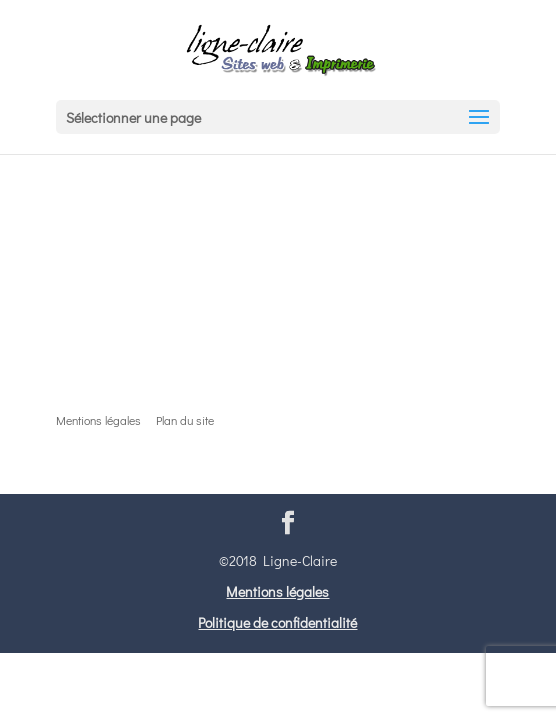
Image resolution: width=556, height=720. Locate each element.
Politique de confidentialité (277, 622)
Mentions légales (277, 591)
